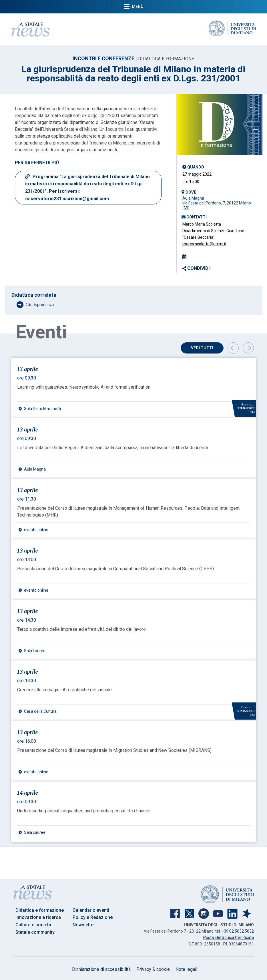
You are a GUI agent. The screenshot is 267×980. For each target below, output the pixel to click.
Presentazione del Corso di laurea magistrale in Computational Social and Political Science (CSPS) (115, 569)
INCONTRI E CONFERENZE (103, 58)
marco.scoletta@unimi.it (204, 244)
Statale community (35, 932)
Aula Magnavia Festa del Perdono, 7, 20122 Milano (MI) (217, 203)
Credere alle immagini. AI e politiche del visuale (64, 690)
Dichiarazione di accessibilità (101, 969)
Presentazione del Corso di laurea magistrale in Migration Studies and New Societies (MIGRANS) (114, 750)
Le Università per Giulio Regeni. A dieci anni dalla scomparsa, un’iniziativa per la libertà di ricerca (112, 448)
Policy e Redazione (93, 917)
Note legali (186, 969)
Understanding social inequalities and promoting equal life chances (84, 811)
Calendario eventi (91, 910)
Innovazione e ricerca (38, 917)
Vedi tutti (202, 348)
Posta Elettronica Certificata (229, 937)
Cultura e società (33, 925)
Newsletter (84, 925)
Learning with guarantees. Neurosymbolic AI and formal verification (84, 387)
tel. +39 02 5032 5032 (235, 931)
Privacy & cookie (153, 969)
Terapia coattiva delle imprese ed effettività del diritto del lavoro (81, 629)
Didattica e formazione (40, 910)
